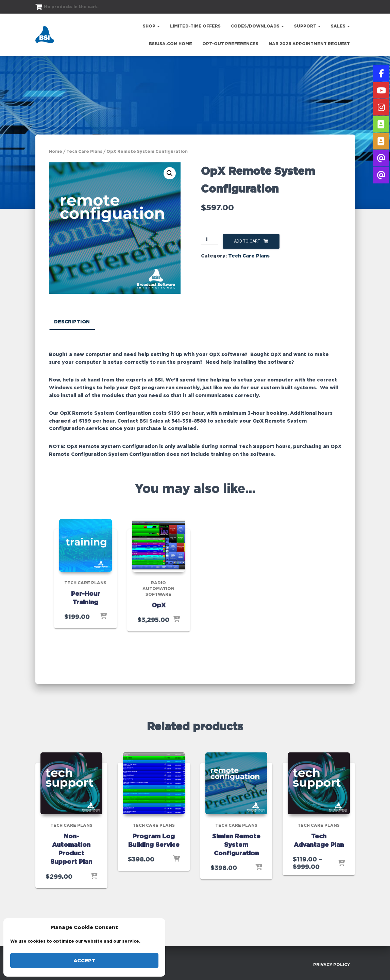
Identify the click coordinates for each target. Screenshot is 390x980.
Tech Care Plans (84, 151)
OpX (159, 605)
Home (56, 151)
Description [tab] (72, 322)
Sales (340, 26)
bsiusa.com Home (171, 44)
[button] (170, 173)
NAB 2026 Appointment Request (309, 44)
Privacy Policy (332, 964)
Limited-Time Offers (195, 26)
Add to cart (247, 241)
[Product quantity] (210, 239)
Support (307, 26)
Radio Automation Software (158, 589)
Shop (151, 26)
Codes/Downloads (257, 26)
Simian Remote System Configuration (236, 844)
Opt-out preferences (230, 44)
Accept (84, 960)
